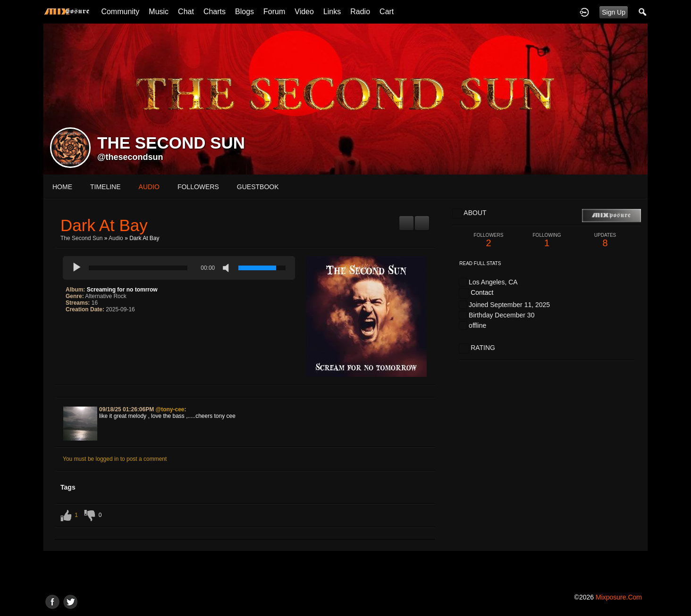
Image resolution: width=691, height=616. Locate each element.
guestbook (258, 187)
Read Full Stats (480, 263)
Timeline (105, 187)
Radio (360, 12)
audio (149, 187)
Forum (274, 12)
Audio (116, 238)
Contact (482, 292)
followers (198, 187)
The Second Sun (81, 238)
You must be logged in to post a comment (115, 459)
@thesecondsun (130, 157)
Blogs (244, 12)
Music (159, 12)
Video (304, 12)
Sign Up (614, 12)
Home (62, 187)
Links (332, 12)
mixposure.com (619, 597)
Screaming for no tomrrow (122, 290)
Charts (215, 12)
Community (120, 12)
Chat (186, 12)
